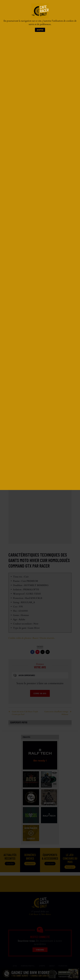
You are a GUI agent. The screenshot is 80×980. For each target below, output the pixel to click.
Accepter (40, 30)
